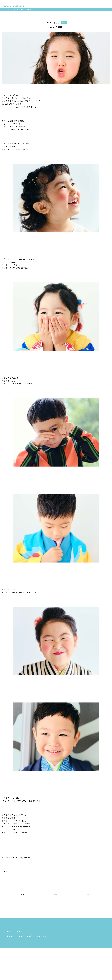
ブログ (74, 963)
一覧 (56, 894)
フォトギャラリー (79, 958)
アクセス (75, 931)
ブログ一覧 (14, 10)
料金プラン (76, 935)
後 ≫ (89, 894)
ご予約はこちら (3, 32)
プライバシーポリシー (81, 968)
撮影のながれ (77, 949)
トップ (5, 10)
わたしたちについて (80, 926)
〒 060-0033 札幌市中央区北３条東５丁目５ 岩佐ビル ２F (33, 940)
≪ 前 (23, 894)
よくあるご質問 (78, 954)
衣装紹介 (75, 940)
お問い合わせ (77, 972)
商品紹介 (75, 945)
